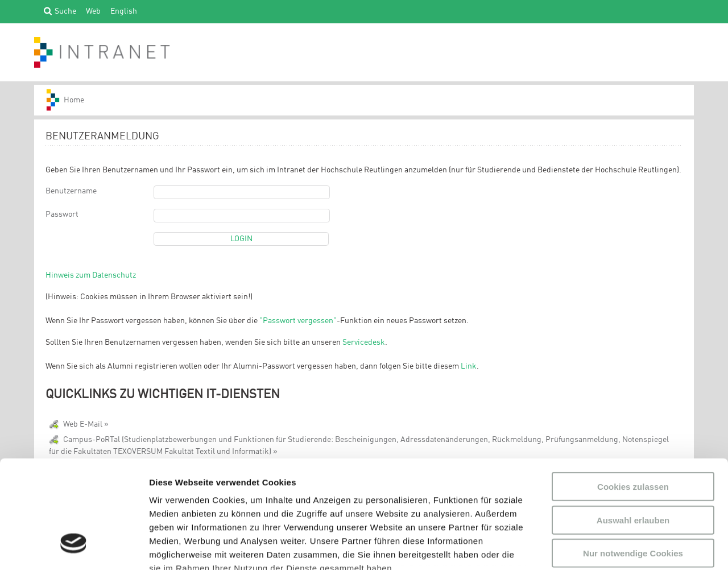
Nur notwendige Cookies (633, 461)
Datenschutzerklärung (230, 503)
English (124, 11)
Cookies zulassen (633, 395)
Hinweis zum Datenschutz (91, 275)
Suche (65, 11)
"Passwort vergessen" (298, 321)
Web (93, 11)
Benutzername (71, 191)
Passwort (62, 214)
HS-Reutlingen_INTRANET (71, 100)
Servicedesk (364, 342)
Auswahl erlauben (633, 428)
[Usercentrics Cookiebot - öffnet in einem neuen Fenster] (74, 548)
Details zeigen (605, 548)
